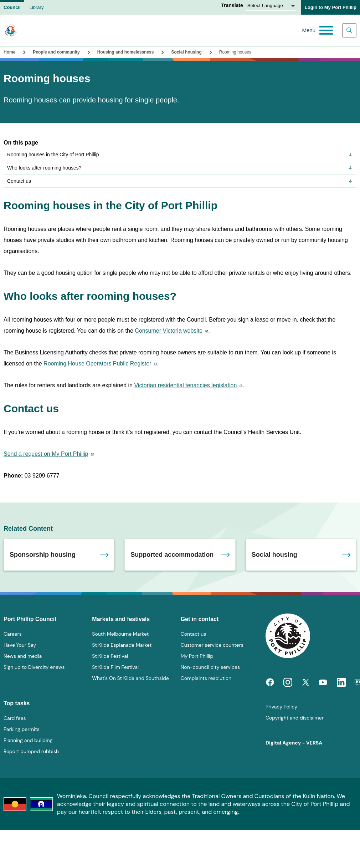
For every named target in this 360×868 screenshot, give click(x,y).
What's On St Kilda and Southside (130, 678)
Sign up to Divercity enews (34, 667)
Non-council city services (210, 667)
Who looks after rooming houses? (180, 168)
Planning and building (28, 740)
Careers (13, 634)
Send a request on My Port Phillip (46, 454)
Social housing (186, 52)
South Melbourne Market (120, 634)
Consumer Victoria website (169, 331)
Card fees (15, 718)
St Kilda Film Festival (115, 667)
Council (12, 7)
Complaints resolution (206, 678)
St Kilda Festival (110, 656)
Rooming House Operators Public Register (97, 364)
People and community (56, 52)
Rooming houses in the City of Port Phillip (180, 155)
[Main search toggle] (349, 30)
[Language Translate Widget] (271, 6)
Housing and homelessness (126, 52)
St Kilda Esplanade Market (122, 645)
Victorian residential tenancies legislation (185, 385)
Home (9, 52)
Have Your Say (20, 645)
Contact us (180, 181)
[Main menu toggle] (318, 30)
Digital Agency (283, 743)
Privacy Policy (281, 707)
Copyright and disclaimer (295, 718)
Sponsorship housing (43, 555)
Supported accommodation (172, 555)
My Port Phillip (197, 656)
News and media (23, 656)
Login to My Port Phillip (331, 7)
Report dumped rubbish (31, 751)
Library (37, 7)
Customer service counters (212, 645)
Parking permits (22, 729)
